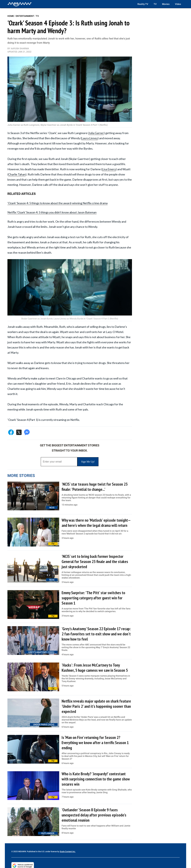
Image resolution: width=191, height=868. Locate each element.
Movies (166, 4)
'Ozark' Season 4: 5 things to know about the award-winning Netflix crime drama (57, 203)
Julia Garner (96, 133)
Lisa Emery (109, 169)
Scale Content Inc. (68, 852)
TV (155, 4)
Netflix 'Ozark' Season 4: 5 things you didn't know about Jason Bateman (52, 212)
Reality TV (143, 4)
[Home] (20, 4)
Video (178, 4)
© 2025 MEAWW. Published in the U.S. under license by (36, 852)
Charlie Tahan (17, 174)
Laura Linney (90, 138)
